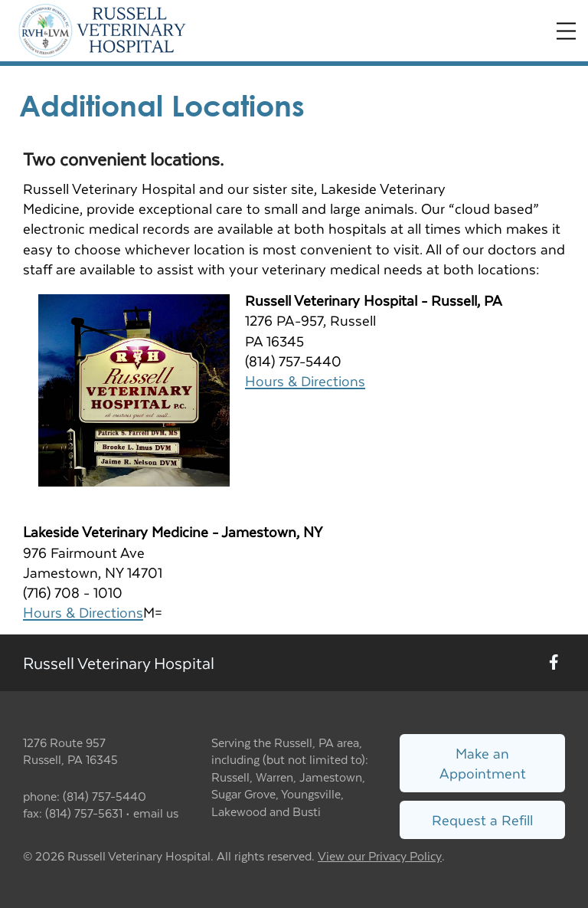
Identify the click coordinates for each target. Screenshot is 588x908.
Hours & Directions (305, 380)
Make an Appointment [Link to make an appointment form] (483, 763)
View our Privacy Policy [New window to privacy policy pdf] (380, 856)
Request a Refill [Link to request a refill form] (482, 819)
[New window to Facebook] (554, 662)
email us (156, 813)
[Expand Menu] (566, 31)
